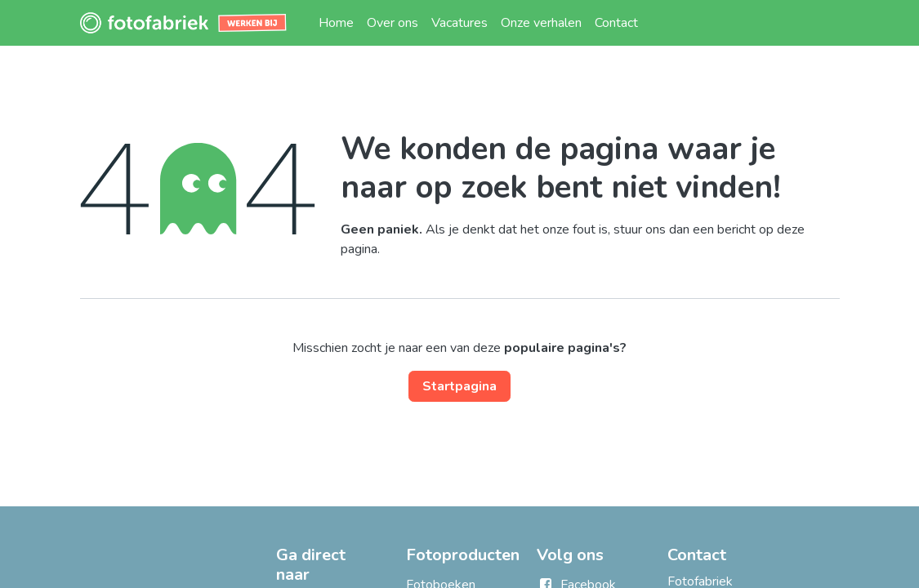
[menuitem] (336, 23)
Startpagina (459, 386)
